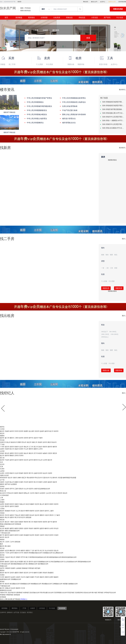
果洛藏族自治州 (47, 584)
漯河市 (51, 515)
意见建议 (23, 612)
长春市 (2, 489)
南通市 (26, 431)
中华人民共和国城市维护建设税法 (39, 106)
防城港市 (27, 535)
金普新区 (14, 484)
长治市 (17, 473)
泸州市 (18, 551)
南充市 (51, 551)
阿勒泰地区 (10, 595)
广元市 (32, 551)
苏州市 (21, 431)
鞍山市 (12, 482)
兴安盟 (60, 478)
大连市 (7, 482)
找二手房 (12, 64)
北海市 (21, 535)
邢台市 (24, 442)
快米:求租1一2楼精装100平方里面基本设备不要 (113, 121)
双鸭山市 (26, 493)
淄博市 (12, 453)
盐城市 (42, 431)
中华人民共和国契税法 (35, 102)
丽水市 (50, 460)
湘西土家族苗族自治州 (12, 531)
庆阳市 (47, 577)
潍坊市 (31, 453)
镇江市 (51, 431)
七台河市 (49, 493)
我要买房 (119, 288)
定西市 (51, 577)
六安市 (2, 506)
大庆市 (32, 493)
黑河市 (60, 493)
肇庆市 (45, 447)
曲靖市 (7, 562)
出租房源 (57, 18)
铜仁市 (28, 557)
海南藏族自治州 (36, 584)
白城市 (36, 489)
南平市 (31, 438)
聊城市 (12, 456)
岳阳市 (26, 528)
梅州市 (55, 447)
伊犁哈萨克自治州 (110, 593)
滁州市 (47, 504)
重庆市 (2, 546)
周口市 (17, 517)
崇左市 (7, 537)
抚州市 (47, 511)
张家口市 (35, 442)
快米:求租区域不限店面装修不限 (113, 109)
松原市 (31, 489)
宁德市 (40, 438)
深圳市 (12, 447)
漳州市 (26, 438)
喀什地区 (94, 593)
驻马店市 (22, 517)
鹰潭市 (28, 511)
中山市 (26, 449)
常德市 (31, 528)
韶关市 (7, 447)
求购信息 (69, 18)
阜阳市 (51, 504)
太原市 (2, 473)
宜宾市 (2, 553)
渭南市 (21, 573)
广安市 (7, 553)
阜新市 (40, 482)
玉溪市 (12, 562)
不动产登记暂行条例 (70, 110)
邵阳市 (21, 528)
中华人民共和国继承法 (35, 123)
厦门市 (7, 438)
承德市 (40, 442)
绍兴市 (26, 460)
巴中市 (21, 553)
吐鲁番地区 (19, 593)
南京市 (2, 431)
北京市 (2, 464)
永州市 (51, 528)
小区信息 (94, 18)
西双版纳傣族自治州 (84, 562)
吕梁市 (50, 473)
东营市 (21, 453)
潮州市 (31, 449)
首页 (6, 18)
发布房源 (62, 608)
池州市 (12, 506)
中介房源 (49, 64)
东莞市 (21, 449)
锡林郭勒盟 (66, 478)
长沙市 (2, 528)
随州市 (55, 522)
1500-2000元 (114, 334)
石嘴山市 (8, 588)
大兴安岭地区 (4, 495)
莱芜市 (55, 453)
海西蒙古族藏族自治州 (70, 584)
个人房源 (39, 64)
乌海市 (15, 478)
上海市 (2, 500)
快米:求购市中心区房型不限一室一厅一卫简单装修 (113, 124)
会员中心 (103, 2)
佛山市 (26, 447)
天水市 (23, 577)
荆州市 (40, 522)
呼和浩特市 (4, 478)
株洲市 (7, 528)
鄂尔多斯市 (31, 478)
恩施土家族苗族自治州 (7, 524)
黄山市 (42, 504)
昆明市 (2, 562)
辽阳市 (45, 482)
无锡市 (7, 431)
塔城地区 (3, 595)
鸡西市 (16, 493)
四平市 (12, 489)
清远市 (17, 449)
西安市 (2, 573)
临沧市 (36, 562)
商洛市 (45, 573)
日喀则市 (8, 568)
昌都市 (13, 568)
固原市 (18, 588)
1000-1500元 (105, 334)
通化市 (21, 489)
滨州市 (17, 456)
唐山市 (9, 442)
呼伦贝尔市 (38, 478)
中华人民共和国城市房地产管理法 (39, 98)
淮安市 (37, 431)
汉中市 (31, 573)
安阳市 (23, 515)
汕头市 (21, 447)
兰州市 (2, 577)
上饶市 (51, 511)
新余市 (23, 511)
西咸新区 (51, 573)
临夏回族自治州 (5, 579)
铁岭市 (55, 482)
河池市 (56, 535)
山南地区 (19, 568)
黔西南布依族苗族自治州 (38, 557)
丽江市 (26, 562)
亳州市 (7, 506)
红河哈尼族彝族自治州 (56, 562)
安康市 (40, 573)
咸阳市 (17, 573)
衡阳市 (17, 528)
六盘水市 (8, 557)
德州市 (7, 456)
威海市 (45, 453)
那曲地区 (25, 568)
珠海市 (17, 447)
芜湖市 (7, 504)
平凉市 (37, 577)
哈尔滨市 (3, 493)
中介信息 (120, 18)
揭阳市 (36, 449)
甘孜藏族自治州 (47, 553)
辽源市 (17, 489)
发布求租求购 (122, 2)
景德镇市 (8, 511)
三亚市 (7, 542)
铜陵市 (32, 504)
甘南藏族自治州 (16, 579)
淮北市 (28, 504)
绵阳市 (28, 551)
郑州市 (2, 515)
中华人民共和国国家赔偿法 (37, 110)
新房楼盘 (19, 18)
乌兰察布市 (54, 478)
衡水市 (54, 442)
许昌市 (47, 515)
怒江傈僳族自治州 (32, 564)
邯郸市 (20, 442)
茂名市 (40, 447)
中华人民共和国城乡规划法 (37, 114)
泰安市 (40, 453)
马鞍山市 (22, 504)
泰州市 (56, 431)
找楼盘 (3, 64)
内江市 (42, 551)
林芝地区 (37, 568)
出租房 (33, 608)
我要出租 (71, 64)
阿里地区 (31, 568)
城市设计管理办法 (69, 119)
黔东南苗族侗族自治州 (54, 557)
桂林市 (12, 535)
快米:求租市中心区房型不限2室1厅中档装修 (113, 117)
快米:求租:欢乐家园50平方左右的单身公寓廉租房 (113, 128)
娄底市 (2, 531)
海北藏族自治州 (15, 584)
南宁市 (2, 535)
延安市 (26, 573)
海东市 (7, 584)
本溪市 (21, 482)
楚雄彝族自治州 (43, 562)
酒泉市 (42, 577)
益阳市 (42, 528)
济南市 (2, 453)
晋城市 (21, 473)
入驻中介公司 (112, 2)
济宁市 (36, 453)
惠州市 (50, 447)
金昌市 (13, 577)
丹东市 (26, 482)
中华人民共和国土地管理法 (37, 119)
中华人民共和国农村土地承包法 (74, 102)
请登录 (19, 2)
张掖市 (32, 577)
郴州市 (47, 528)
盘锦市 (50, 482)
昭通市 (21, 562)
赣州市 (32, 511)
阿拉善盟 (73, 478)
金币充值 (16, 612)
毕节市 (23, 557)
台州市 (45, 460)
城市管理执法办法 (69, 123)
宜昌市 (17, 522)
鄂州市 (26, 522)
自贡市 (7, 551)
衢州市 (36, 460)
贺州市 (51, 535)
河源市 (7, 449)
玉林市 (42, 535)
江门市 (31, 447)
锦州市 (31, 482)
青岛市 (7, 453)
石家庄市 (3, 442)
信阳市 (12, 517)
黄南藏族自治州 (25, 584)
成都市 (2, 551)
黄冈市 (45, 522)
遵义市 (13, 557)
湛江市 (36, 447)
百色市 (47, 535)
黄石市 (7, 522)
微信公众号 (94, 2)
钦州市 (32, 535)
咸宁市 (50, 522)
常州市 (17, 431)
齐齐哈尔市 (10, 493)
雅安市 (17, 553)
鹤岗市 (21, 493)
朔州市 (26, 473)
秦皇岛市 (14, 442)
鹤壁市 (28, 515)
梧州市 (17, 535)
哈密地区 (26, 593)
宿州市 (56, 504)
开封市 (7, 515)
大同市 (7, 473)
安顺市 (18, 557)
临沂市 (2, 456)
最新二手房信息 (26, 8)
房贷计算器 (103, 64)
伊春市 (37, 493)
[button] (3, 35)
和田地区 (101, 593)
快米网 (10, 599)
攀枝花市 (12, 551)
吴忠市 (13, 588)
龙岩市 (36, 438)
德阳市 (23, 551)
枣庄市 (17, 453)
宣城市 (17, 506)
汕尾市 (2, 449)
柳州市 (7, 535)
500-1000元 (113, 332)
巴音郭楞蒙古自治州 (60, 593)
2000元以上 (105, 337)
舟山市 (40, 460)
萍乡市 (13, 511)
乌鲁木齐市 (4, 593)
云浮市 (40, 449)
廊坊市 (50, 442)
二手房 (24, 608)
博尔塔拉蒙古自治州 (47, 593)
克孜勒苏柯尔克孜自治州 (83, 593)
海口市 (2, 542)
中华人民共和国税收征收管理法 (74, 98)
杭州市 (2, 460)
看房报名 (31, 18)
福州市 (2, 438)
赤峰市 (20, 478)
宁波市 (7, 460)
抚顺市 (17, 482)
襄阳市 (21, 522)
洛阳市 (12, 515)
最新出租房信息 (26, 11)
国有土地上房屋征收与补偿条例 (74, 114)
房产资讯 (107, 18)
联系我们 (30, 612)
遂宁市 (37, 551)
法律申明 (3, 612)
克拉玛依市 (11, 593)
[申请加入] (24, 599)
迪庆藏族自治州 (43, 564)
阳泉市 (12, 473)
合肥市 (2, 504)
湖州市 (21, 460)
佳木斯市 (42, 493)
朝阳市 (2, 484)
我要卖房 (106, 288)
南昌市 (2, 511)
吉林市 (7, 489)
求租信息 (82, 18)
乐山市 (47, 551)
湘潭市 (12, 528)
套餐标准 (10, 612)
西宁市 (2, 584)
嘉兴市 (17, 460)
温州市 (12, 460)
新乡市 (32, 515)
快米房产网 (8, 8)
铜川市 (7, 573)
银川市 (2, 588)
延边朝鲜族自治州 (44, 489)
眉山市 (56, 551)
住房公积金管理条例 (70, 106)
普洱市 (31, 562)
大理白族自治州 (5, 564)
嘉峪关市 (8, 577)
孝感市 (36, 522)
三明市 (17, 438)
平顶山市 (17, 515)
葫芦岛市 (8, 484)
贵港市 (37, 535)
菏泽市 (21, 456)
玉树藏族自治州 (57, 584)
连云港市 (32, 431)
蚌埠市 (12, 504)
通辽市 (24, 478)
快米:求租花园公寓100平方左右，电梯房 (113, 113)
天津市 (2, 469)
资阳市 (26, 553)
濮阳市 (42, 515)
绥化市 (65, 493)
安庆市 (37, 504)
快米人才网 (4, 599)
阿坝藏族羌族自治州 (35, 553)
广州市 (2, 447)
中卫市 (23, 588)
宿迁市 (2, 433)
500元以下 (105, 332)
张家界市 (36, 528)
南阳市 (2, 517)
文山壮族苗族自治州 (71, 562)
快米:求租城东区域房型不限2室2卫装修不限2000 (113, 106)
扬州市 (47, 431)
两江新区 (8, 546)
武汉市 (2, 522)
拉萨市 (2, 568)
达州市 (12, 553)
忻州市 (40, 473)
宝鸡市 (12, 573)
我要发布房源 (118, 9)
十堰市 (12, 522)
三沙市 (12, 542)
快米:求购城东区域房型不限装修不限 (113, 102)
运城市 (36, 473)
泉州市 (21, 438)
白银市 (18, 577)
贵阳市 (2, 557)
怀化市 (56, 528)
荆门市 (31, 522)
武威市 (28, 577)
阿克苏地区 (71, 593)
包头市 (10, 478)
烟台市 (26, 453)
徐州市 (12, 431)
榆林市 (36, 573)
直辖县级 (28, 517)
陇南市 (56, 577)
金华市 (31, 460)
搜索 (88, 38)
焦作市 (37, 515)
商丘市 (7, 517)
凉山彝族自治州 (58, 553)
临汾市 (45, 473)
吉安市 (37, 511)
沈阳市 (2, 482)
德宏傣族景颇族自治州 (18, 564)
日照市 (50, 453)
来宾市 (2, 537)
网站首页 (86, 2)
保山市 (17, 562)
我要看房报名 (112, 160)
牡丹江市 (55, 493)
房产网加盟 (16, 599)
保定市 (29, 442)
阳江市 (12, 449)
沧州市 (45, 442)
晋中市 (31, 473)
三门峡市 (57, 515)
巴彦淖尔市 (46, 478)
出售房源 (44, 18)
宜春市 (42, 511)
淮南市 (17, 504)
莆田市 (12, 438)
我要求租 (81, 64)
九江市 (18, 511)
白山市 (26, 489)
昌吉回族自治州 (35, 593)
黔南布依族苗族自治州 (69, 557)
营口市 (36, 482)
